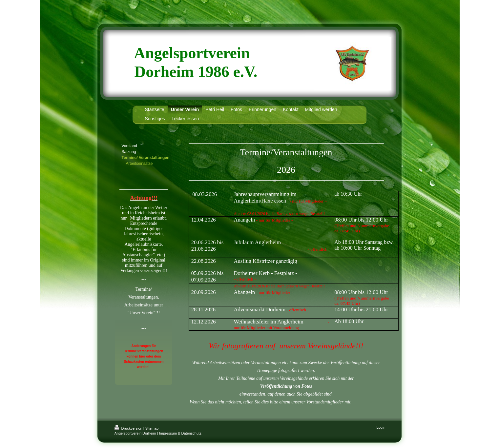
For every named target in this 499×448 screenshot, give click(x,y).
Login (381, 427)
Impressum (168, 433)
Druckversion (129, 428)
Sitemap (152, 428)
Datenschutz (191, 433)
